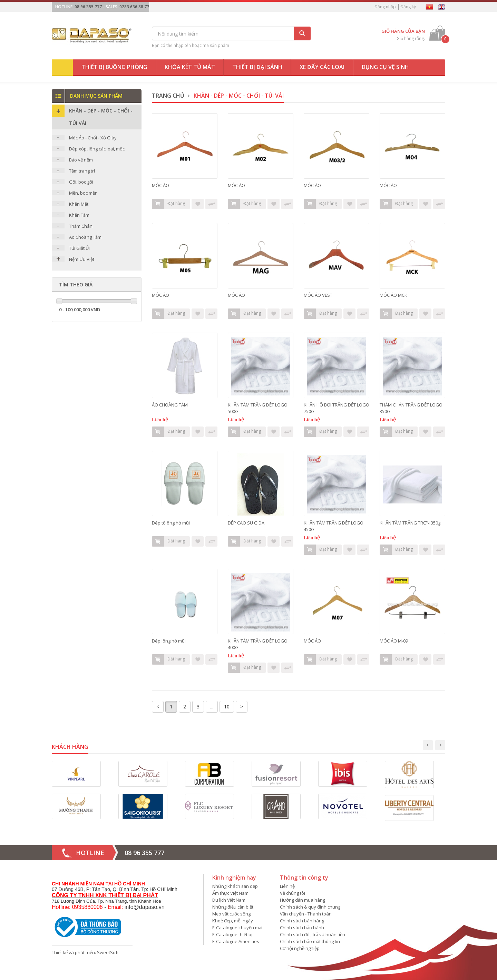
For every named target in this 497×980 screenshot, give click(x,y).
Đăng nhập (385, 7)
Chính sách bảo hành (302, 928)
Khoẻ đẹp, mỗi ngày (233, 921)
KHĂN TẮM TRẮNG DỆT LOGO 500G (258, 408)
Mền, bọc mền (83, 193)
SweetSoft (108, 952)
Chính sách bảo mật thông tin (310, 941)
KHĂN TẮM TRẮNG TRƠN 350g (410, 523)
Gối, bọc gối (81, 182)
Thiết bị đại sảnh (257, 67)
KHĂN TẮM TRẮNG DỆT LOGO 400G (258, 644)
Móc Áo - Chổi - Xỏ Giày (93, 138)
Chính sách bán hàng (302, 921)
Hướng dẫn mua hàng (303, 900)
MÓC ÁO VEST (318, 295)
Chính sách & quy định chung (310, 907)
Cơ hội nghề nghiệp (300, 948)
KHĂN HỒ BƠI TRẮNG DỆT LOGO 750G (337, 408)
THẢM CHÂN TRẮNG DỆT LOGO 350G (411, 408)
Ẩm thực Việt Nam (230, 893)
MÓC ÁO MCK (393, 295)
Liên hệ (287, 886)
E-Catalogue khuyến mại (237, 928)
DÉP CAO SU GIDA (246, 523)
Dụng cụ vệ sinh (385, 67)
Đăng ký (408, 7)
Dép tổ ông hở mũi (171, 523)
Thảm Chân (81, 226)
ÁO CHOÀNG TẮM (170, 405)
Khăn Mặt (79, 204)
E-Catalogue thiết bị (232, 934)
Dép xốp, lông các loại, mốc (97, 149)
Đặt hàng (168, 204)
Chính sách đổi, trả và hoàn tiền (313, 934)
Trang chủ (168, 96)
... (212, 707)
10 (227, 707)
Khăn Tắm (79, 215)
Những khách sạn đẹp (235, 886)
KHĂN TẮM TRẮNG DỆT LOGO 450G (334, 526)
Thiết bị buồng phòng (114, 67)
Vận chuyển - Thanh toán (306, 914)
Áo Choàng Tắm (85, 237)
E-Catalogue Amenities (236, 941)
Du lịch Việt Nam (229, 900)
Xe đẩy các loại (322, 67)
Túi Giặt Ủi (79, 248)
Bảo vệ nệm (81, 160)
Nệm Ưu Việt (82, 259)
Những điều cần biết (233, 907)
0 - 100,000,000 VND (80, 310)
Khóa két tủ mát (190, 67)
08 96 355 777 (88, 7)
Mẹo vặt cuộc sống (231, 914)
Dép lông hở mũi (169, 641)
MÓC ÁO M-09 (394, 641)
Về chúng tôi (293, 893)
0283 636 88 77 (134, 7)
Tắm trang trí (82, 171)
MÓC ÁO (160, 185)
